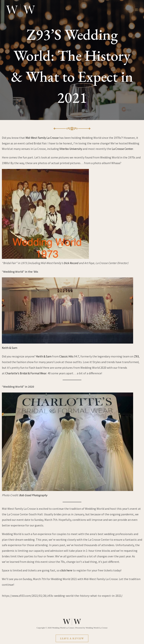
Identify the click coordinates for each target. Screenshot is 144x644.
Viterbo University (71, 149)
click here (67, 570)
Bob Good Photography (34, 495)
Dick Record (71, 263)
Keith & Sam (10, 348)
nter (131, 149)
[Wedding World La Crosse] (21, 10)
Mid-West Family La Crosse (42, 138)
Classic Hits (67, 356)
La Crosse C (119, 149)
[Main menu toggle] (136, 10)
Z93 (137, 356)
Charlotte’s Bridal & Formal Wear (26, 373)
